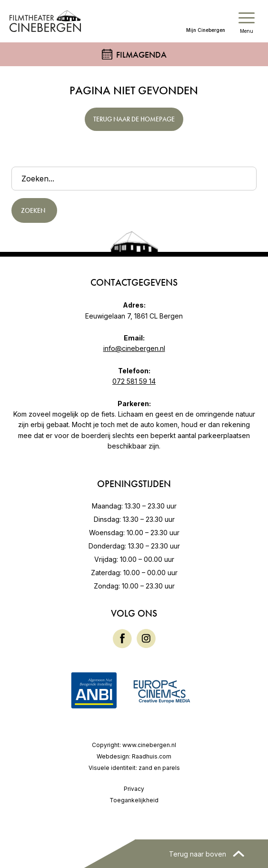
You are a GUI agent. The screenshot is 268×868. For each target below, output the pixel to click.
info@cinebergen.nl (134, 348)
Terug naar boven (199, 854)
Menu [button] (247, 31)
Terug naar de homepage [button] (134, 119)
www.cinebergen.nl (149, 745)
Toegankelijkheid (134, 800)
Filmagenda (141, 55)
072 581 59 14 (134, 381)
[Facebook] (122, 638)
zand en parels (159, 768)
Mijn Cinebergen (206, 30)
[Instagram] (146, 637)
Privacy (134, 789)
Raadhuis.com (152, 756)
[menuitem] (122, 639)
